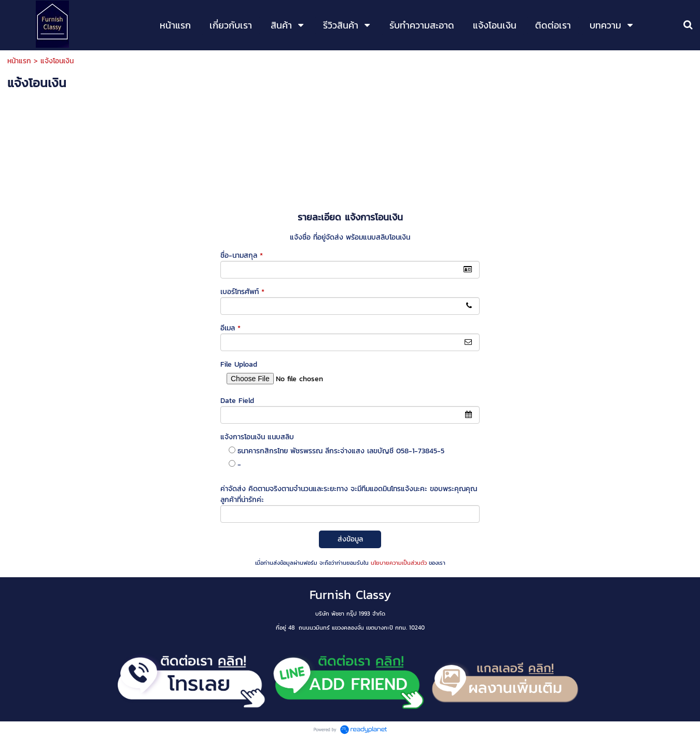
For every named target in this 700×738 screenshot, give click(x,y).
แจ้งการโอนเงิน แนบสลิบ (257, 437)
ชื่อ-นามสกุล (242, 255)
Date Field (237, 401)
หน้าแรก (19, 61)
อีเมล (230, 328)
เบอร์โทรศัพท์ (242, 292)
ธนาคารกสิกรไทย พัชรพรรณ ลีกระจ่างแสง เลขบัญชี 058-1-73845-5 (341, 451)
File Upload (239, 364)
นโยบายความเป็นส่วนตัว (399, 563)
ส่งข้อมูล (350, 539)
